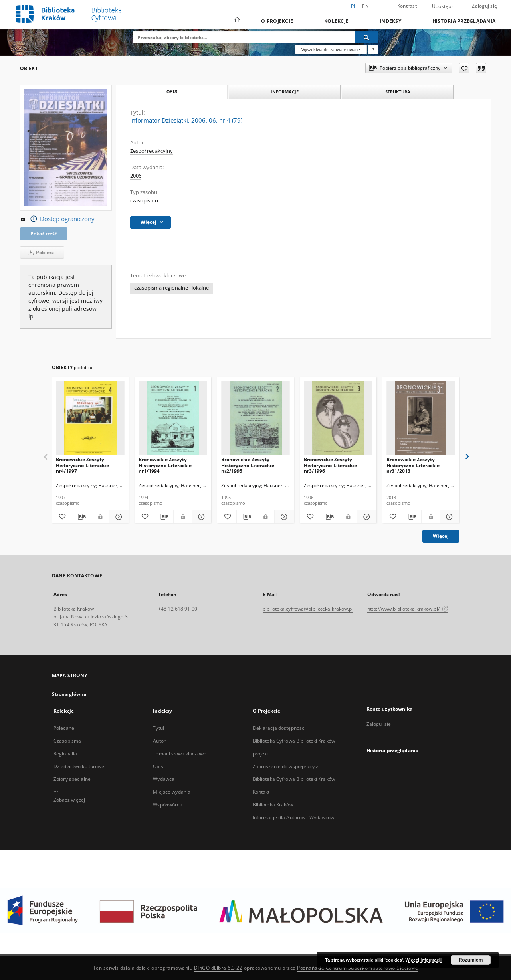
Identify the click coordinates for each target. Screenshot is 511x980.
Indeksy (390, 21)
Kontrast (407, 6)
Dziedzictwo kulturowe (79, 766)
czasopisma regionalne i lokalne (171, 288)
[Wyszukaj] (367, 37)
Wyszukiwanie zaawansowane (331, 49)
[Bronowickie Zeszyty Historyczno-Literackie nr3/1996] (338, 418)
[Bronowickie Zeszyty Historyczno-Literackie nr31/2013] (421, 418)
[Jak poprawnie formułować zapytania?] (373, 49)
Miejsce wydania (172, 792)
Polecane (64, 728)
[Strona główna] (237, 21)
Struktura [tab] (398, 92)
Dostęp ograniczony (57, 219)
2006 (136, 176)
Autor (159, 741)
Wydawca (164, 779)
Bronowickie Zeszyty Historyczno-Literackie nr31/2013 (413, 465)
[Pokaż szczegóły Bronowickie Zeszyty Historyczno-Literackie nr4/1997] (118, 517)
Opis (158, 766)
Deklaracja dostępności (279, 728)
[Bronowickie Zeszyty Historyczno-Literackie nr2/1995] (255, 418)
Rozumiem (471, 960)
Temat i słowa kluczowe (180, 754)
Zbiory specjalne (72, 779)
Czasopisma (67, 741)
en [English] (365, 6)
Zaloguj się (484, 6)
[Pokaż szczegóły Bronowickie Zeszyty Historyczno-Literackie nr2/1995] (283, 517)
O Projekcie (277, 21)
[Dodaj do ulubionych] (464, 68)
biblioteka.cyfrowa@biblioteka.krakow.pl (308, 609)
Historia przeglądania (464, 21)
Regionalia (65, 754)
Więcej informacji (424, 960)
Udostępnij (445, 6)
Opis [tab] (172, 92)
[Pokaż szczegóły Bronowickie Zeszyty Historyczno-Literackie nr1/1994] (200, 517)
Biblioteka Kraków (273, 805)
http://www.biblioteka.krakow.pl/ (408, 609)
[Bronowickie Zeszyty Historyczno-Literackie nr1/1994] (173, 418)
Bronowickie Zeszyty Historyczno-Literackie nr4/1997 (82, 465)
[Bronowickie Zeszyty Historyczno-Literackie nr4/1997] (90, 418)
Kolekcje (336, 21)
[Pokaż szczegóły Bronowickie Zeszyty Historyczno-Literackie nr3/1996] (366, 517)
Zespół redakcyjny (152, 151)
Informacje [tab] (285, 92)
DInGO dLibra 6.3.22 (218, 968)
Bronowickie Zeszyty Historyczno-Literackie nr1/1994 (165, 465)
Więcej (441, 536)
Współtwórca (167, 805)
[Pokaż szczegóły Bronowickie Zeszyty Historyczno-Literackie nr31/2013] (448, 517)
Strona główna (69, 694)
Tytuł (158, 728)
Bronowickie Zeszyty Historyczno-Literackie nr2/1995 (248, 465)
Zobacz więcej (69, 800)
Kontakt (261, 792)
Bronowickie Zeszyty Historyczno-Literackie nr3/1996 (330, 465)
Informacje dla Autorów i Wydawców (294, 817)
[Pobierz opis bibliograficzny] (81, 517)
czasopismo (144, 201)
